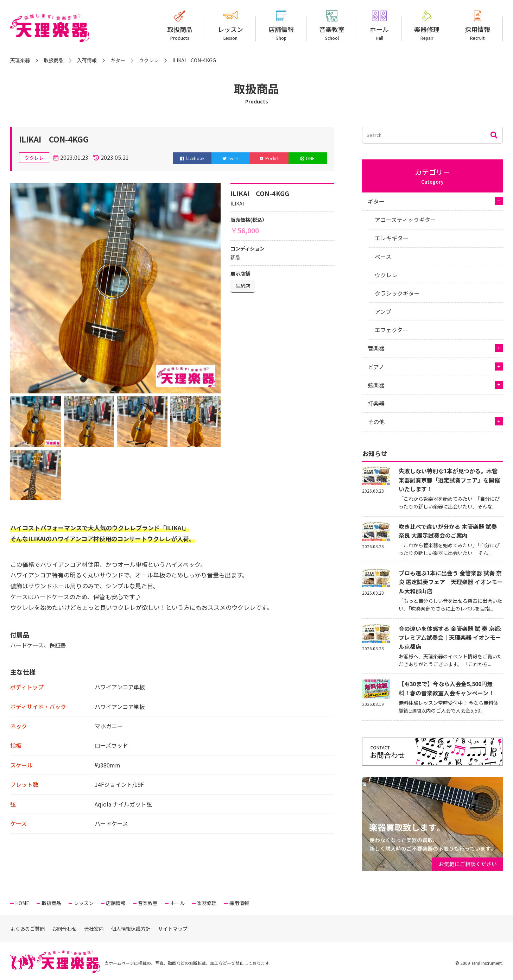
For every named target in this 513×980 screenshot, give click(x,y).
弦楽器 (376, 385)
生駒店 (243, 286)
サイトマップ (173, 929)
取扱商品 (180, 33)
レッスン (230, 33)
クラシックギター (397, 293)
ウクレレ (386, 275)
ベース (383, 257)
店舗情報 (281, 33)
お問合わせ (64, 929)
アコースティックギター (405, 220)
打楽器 (376, 403)
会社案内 (94, 929)
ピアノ (376, 367)
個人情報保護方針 (131, 929)
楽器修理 (427, 33)
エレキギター (392, 238)
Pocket (269, 158)
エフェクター (391, 330)
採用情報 (477, 33)
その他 (376, 422)
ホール (379, 33)
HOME (22, 903)
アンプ (383, 311)
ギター (376, 201)
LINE (308, 158)
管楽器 (376, 348)
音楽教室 (332, 33)
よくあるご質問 (27, 929)
